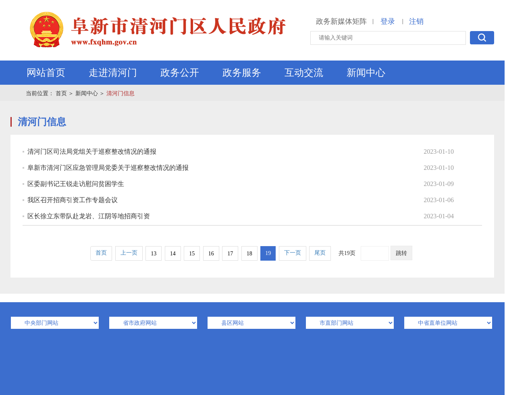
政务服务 (242, 73)
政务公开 (180, 73)
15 (192, 254)
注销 (416, 21)
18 (249, 254)
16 (211, 254)
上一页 (129, 253)
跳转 (401, 253)
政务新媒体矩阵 (341, 21)
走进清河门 (113, 73)
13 (154, 254)
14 (173, 254)
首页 (61, 93)
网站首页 (46, 73)
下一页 (293, 253)
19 (268, 253)
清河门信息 (121, 93)
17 (230, 254)
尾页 (320, 253)
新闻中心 (366, 73)
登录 (388, 21)
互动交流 (304, 73)
